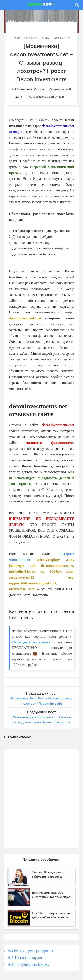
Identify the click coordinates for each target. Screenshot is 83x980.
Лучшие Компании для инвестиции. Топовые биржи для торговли (52, 895)
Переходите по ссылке (31, 642)
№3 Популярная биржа (28, 965)
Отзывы (40, 89)
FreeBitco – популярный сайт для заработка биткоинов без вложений (52, 915)
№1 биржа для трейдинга (30, 951)
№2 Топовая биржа (25, 958)
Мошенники (24, 89)
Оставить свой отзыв (48, 97)
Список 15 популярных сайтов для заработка (48, 875)
